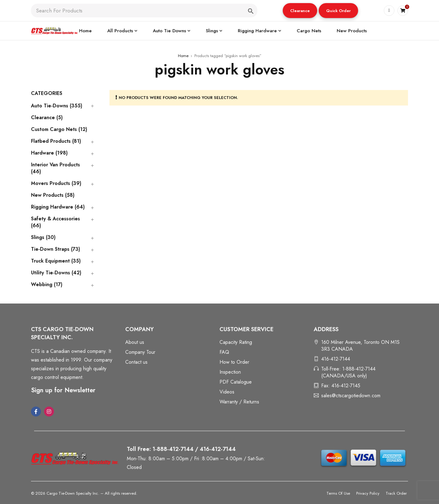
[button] (300, 11)
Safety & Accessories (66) (55, 222)
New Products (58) (53, 195)
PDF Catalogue (236, 382)
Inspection (230, 372)
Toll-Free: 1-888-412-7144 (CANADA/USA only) (348, 372)
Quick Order (338, 11)
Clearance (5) (47, 118)
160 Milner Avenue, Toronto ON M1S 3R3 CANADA (360, 346)
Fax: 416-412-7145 (341, 386)
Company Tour (140, 352)
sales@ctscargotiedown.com (351, 396)
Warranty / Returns (239, 402)
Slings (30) (43, 237)
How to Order (234, 362)
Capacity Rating (236, 342)
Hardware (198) (49, 153)
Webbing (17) (47, 285)
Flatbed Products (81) (56, 141)
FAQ (224, 352)
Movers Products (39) (56, 183)
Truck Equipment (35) (56, 261)
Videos (227, 392)
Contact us (136, 362)
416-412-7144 (336, 359)
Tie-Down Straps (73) (55, 249)
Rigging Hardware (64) (58, 207)
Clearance (300, 11)
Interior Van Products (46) (55, 168)
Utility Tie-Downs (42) (56, 273)
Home (183, 56)
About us (135, 342)
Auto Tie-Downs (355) (57, 106)
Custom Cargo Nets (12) (59, 129)
